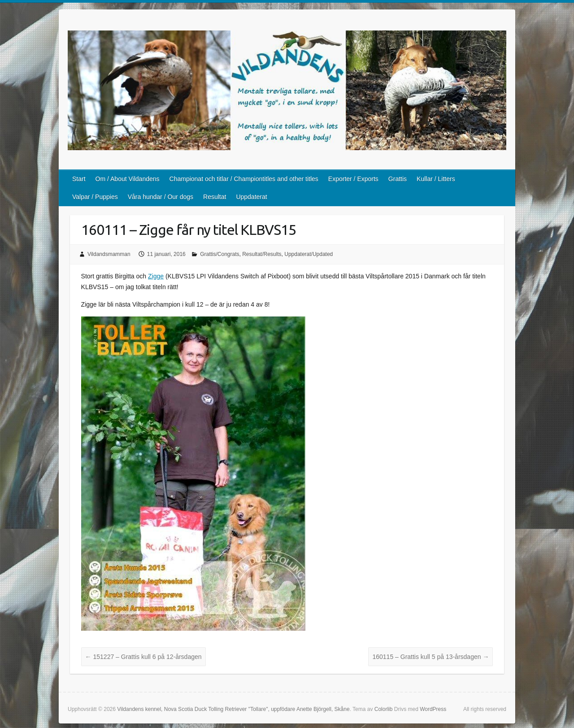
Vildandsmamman (109, 254)
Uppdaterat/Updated (309, 254)
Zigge (156, 276)
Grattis (398, 179)
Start (79, 179)
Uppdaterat (251, 197)
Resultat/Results (262, 254)
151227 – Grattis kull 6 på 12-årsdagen (143, 657)
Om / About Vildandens (128, 179)
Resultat (215, 197)
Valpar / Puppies (95, 197)
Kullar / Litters (436, 179)
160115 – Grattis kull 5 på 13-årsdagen (430, 657)
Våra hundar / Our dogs (161, 197)
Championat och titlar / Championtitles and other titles (244, 179)
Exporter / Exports (353, 179)
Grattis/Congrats (220, 254)
